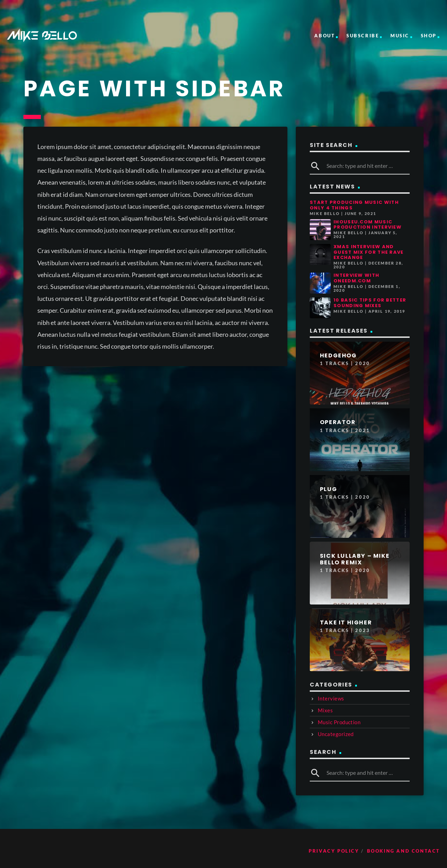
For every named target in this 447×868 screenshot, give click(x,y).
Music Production (339, 722)
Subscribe (363, 36)
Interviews (331, 698)
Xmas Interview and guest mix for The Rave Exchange (369, 252)
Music (400, 36)
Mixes (325, 710)
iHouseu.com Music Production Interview (368, 225)
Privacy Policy (334, 851)
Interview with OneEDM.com (356, 278)
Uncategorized (336, 734)
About (325, 36)
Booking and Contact (404, 851)
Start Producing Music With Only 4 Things (354, 205)
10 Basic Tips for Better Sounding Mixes (370, 303)
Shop (429, 36)
